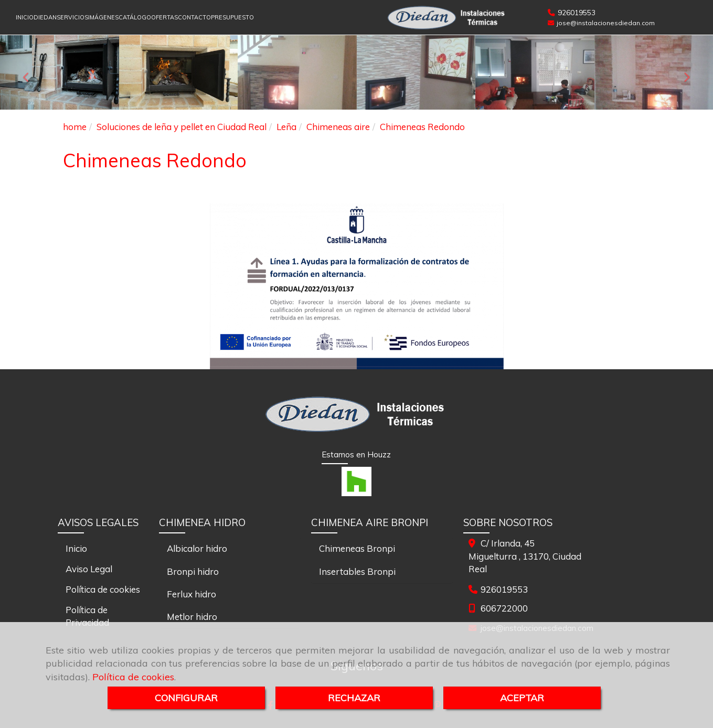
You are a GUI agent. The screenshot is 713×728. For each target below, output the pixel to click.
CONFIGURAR (186, 698)
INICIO (25, 17)
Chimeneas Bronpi (357, 548)
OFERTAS (164, 17)
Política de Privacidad (87, 616)
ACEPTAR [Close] (522, 698)
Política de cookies (133, 677)
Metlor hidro (192, 617)
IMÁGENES (103, 17)
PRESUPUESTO (232, 17)
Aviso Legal (89, 569)
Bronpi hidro (193, 571)
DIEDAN (45, 17)
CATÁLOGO (135, 17)
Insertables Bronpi (357, 571)
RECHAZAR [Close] (354, 698)
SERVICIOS (72, 17)
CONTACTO (194, 17)
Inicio (76, 548)
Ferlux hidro (191, 594)
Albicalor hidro (197, 548)
